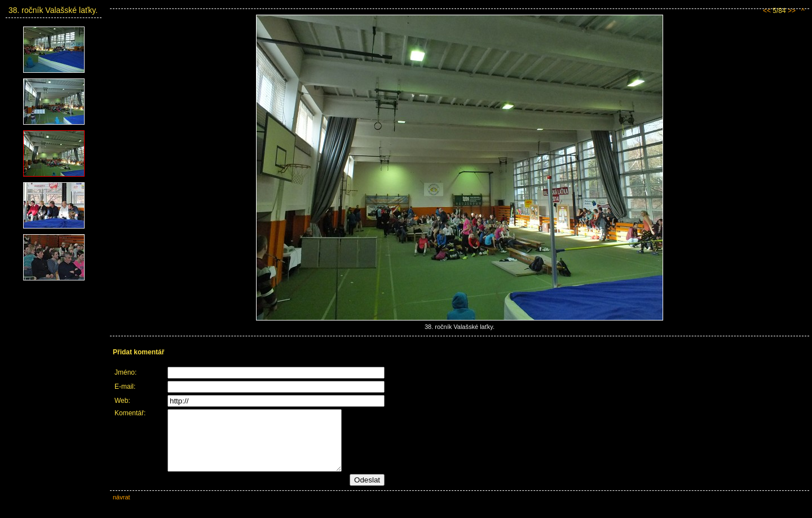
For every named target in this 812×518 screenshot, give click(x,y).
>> (792, 11)
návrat (122, 509)
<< (767, 11)
